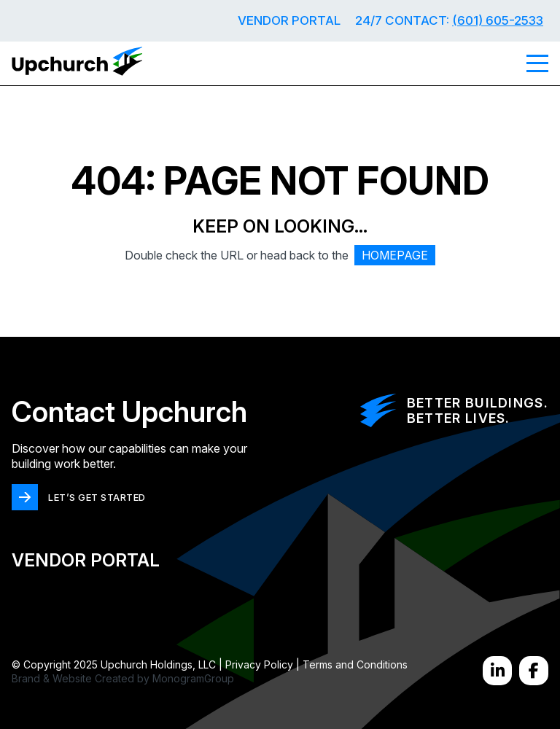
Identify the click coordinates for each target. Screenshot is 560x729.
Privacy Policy (259, 664)
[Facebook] (534, 671)
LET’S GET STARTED (97, 497)
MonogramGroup (193, 678)
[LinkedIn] (497, 671)
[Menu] (537, 63)
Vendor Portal (289, 20)
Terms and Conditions (355, 664)
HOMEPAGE (395, 255)
